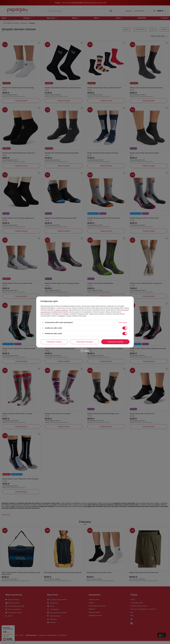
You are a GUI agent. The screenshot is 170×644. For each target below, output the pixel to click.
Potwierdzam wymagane (85, 342)
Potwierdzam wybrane (54, 342)
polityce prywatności (62, 310)
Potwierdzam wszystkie (115, 342)
